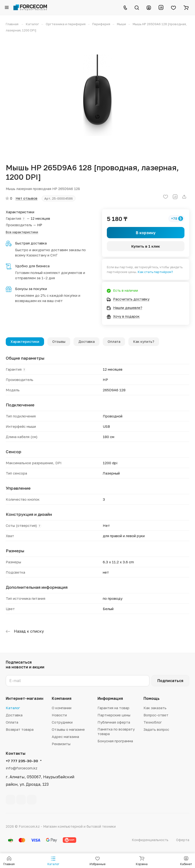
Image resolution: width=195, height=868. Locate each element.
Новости (59, 715)
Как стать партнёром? (155, 272)
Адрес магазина (65, 737)
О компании (62, 708)
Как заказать (155, 708)
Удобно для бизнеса (32, 266)
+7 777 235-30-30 (22, 761)
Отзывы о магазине (68, 729)
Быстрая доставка (31, 243)
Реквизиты (61, 744)
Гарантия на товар (113, 708)
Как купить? (144, 342)
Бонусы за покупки (31, 289)
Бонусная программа (115, 741)
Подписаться (170, 681)
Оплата (114, 342)
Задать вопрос (156, 729)
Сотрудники (62, 722)
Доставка (86, 342)
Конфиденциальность (150, 840)
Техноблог (153, 722)
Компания (62, 698)
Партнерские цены (114, 715)
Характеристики (25, 342)
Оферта (183, 840)
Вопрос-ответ (156, 715)
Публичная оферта (114, 722)
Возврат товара (20, 729)
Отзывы (59, 342)
